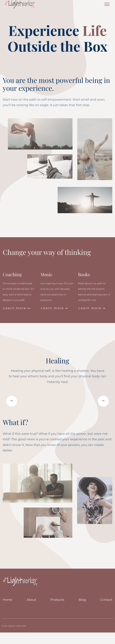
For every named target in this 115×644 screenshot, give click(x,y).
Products (57, 600)
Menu (107, 3)
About (31, 600)
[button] (12, 401)
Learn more (17, 308)
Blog (82, 600)
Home (8, 600)
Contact (106, 600)
